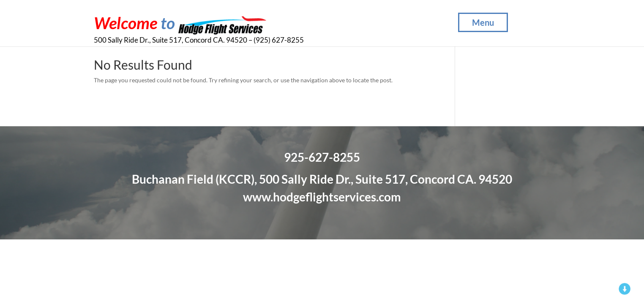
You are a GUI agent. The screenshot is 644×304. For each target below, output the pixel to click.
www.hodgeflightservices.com (322, 197)
